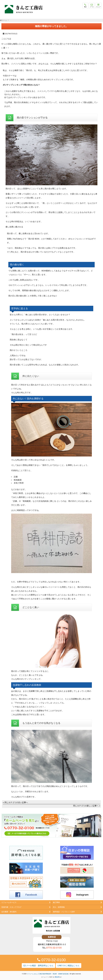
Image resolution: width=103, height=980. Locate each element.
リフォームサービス (9, 902)
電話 (85, 6)
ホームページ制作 (47, 977)
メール (92, 6)
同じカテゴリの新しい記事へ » (87, 806)
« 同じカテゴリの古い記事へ (15, 802)
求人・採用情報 (59, 907)
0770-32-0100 (51, 960)
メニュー (98, 6)
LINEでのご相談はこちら (69, 966)
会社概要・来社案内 (9, 912)
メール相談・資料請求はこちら (38, 966)
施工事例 (56, 902)
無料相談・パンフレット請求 (64, 912)
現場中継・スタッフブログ (11, 907)
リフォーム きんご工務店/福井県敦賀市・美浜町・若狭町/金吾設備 (48, 974)
